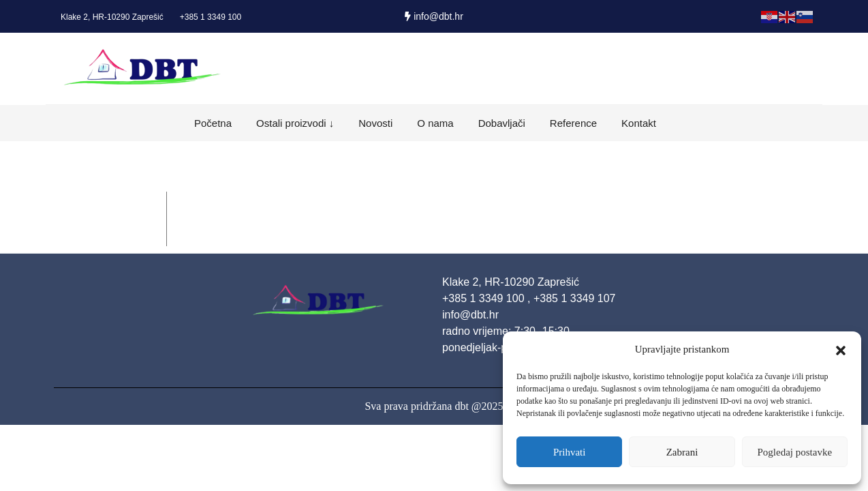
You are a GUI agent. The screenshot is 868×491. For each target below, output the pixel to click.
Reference (573, 123)
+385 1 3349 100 (211, 17)
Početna (213, 123)
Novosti (375, 123)
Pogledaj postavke (795, 452)
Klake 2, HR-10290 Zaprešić (112, 17)
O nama (435, 123)
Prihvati (570, 452)
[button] (841, 349)
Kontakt (639, 123)
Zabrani (682, 452)
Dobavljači (502, 123)
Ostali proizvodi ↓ (295, 123)
